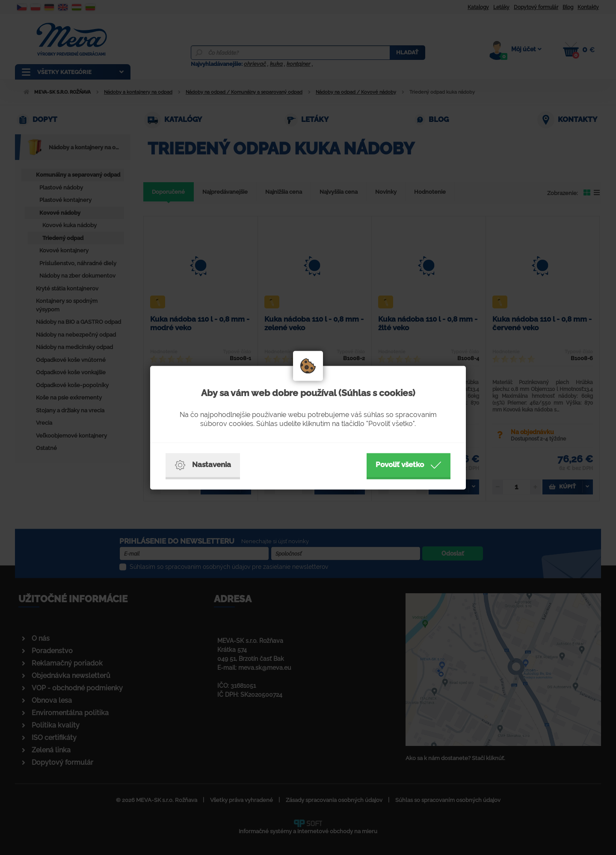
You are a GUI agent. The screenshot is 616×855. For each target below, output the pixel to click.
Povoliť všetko (409, 465)
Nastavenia (203, 465)
